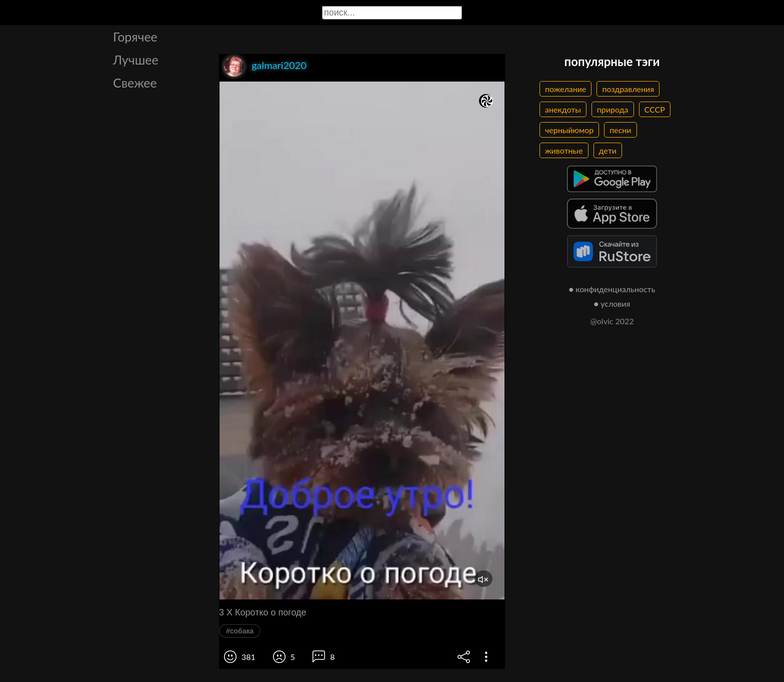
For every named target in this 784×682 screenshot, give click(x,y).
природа (613, 109)
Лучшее (136, 60)
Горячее (135, 37)
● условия (612, 303)
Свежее (135, 83)
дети (608, 150)
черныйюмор (569, 130)
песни (620, 130)
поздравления (628, 89)
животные (564, 150)
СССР (655, 109)
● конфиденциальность (612, 289)
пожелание (565, 89)
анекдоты (563, 109)
